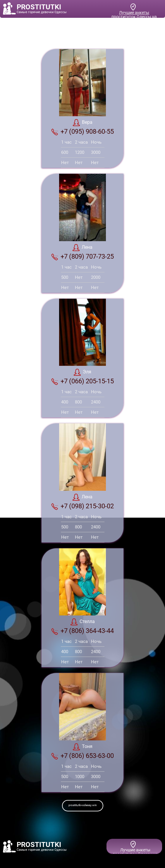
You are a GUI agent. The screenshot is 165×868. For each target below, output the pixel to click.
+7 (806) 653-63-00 (82, 756)
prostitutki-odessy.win (83, 805)
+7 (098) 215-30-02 (82, 506)
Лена (82, 248)
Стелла (83, 622)
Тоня (83, 747)
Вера (83, 123)
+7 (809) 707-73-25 (82, 257)
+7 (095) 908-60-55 (82, 132)
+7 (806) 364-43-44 (82, 631)
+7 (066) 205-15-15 (82, 381)
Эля (82, 372)
